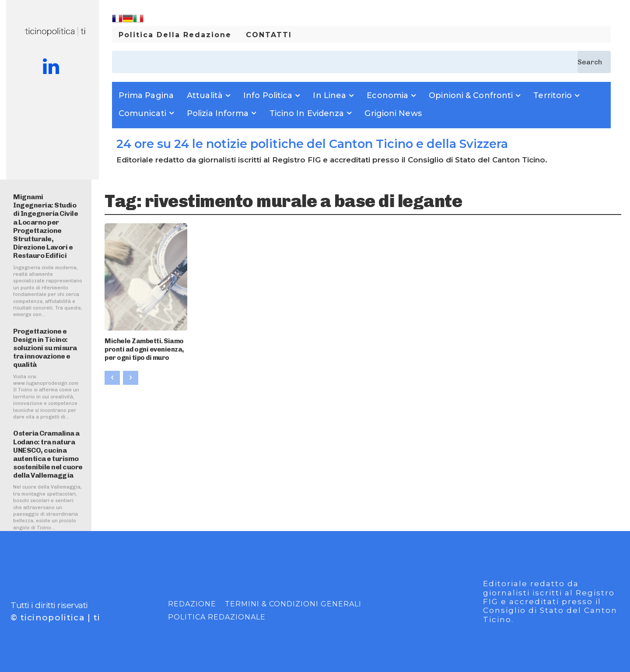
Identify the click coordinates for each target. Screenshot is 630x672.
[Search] (594, 62)
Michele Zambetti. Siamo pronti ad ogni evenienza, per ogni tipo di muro (142, 348)
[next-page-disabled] (131, 375)
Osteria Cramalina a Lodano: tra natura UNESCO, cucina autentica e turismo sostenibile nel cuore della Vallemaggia (48, 454)
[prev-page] (112, 375)
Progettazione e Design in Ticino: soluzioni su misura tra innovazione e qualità (45, 348)
